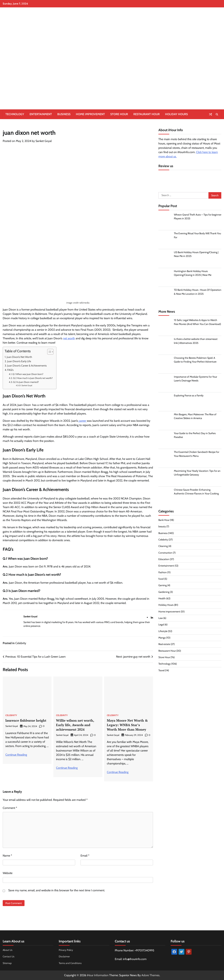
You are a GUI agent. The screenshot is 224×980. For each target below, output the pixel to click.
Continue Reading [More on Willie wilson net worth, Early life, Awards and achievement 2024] (67, 768)
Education (164, 560)
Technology (15, 114)
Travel (162, 671)
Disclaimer (64, 956)
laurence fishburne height (26, 720)
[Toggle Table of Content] (49, 352)
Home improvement (90, 114)
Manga (162, 638)
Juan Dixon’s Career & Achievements (27, 366)
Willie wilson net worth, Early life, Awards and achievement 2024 (76, 725)
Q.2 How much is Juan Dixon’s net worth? (33, 378)
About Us (8, 950)
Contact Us (9, 956)
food (161, 580)
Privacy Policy (66, 950)
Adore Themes (150, 975)
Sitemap (7, 963)
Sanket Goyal (44, 141)
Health (162, 599)
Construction (165, 553)
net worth (69, 338)
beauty (162, 527)
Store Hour (119, 114)
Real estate (164, 645)
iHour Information (98, 975)
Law (161, 619)
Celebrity (21, 643)
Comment (10, 808)
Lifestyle (163, 632)
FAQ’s (10, 370)
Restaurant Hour (147, 114)
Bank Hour (164, 521)
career (82, 421)
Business (64, 114)
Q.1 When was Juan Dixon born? (28, 374)
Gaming (163, 586)
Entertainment (41, 114)
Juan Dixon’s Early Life (19, 361)
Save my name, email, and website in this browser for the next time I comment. (57, 890)
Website (8, 873)
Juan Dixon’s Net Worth (19, 357)
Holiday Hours (176, 114)
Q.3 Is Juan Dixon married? (26, 382)
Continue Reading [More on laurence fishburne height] (16, 755)
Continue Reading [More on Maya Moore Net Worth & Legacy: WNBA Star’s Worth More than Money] (118, 772)
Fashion (163, 573)
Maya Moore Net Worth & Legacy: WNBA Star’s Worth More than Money (128, 725)
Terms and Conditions (71, 963)
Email (85, 856)
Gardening (164, 592)
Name (7, 856)
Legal (161, 625)
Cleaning (163, 547)
